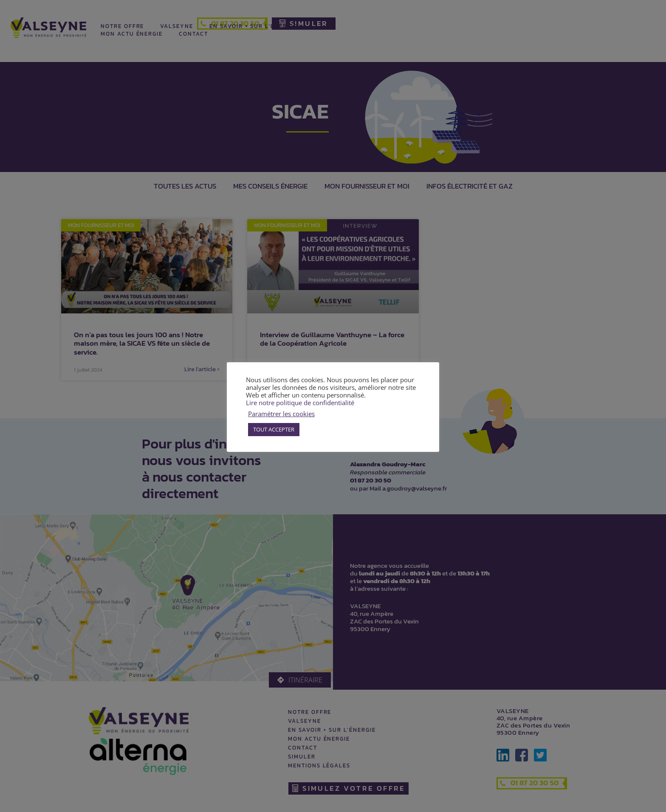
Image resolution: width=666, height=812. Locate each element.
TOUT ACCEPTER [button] (274, 429)
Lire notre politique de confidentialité (300, 403)
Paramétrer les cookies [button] (281, 414)
